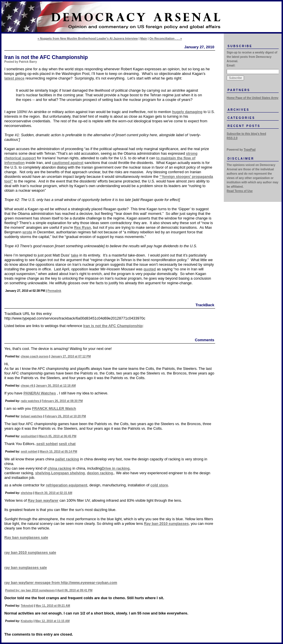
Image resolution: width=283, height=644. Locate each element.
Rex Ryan (82, 227)
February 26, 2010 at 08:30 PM (62, 401)
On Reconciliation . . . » (166, 39)
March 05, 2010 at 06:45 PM (58, 436)
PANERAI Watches (40, 393)
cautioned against (68, 163)
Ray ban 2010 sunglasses (166, 524)
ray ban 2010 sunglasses (38, 590)
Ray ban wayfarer (43, 500)
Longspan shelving (68, 473)
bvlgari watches (32, 416)
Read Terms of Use (240, 191)
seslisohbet (29, 436)
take (75, 255)
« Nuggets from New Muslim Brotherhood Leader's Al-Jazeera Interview (88, 39)
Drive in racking (116, 468)
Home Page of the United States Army (253, 98)
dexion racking (100, 473)
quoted (150, 269)
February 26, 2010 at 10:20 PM (65, 416)
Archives (239, 110)
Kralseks (27, 621)
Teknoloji (27, 606)
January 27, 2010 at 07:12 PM (71, 356)
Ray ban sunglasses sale (26, 537)
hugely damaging (187, 112)
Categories (241, 118)
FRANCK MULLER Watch (54, 408)
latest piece (14, 78)
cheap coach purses (35, 356)
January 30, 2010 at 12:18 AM (56, 386)
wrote (27, 232)
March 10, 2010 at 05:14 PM (58, 452)
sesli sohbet (47, 444)
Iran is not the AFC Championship (113, 326)
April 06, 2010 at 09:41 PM (75, 590)
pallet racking (67, 459)
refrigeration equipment (67, 485)
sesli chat (67, 444)
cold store (159, 485)
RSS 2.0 (232, 138)
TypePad (250, 150)
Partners (239, 90)
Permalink (54, 291)
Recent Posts (244, 126)
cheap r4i (28, 386)
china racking (60, 468)
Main (144, 39)
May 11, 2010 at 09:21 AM (53, 606)
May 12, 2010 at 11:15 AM (52, 621)
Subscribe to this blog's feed (246, 134)
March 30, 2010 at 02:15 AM (54, 493)
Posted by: (13, 590)
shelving (43, 473)
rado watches (30, 401)
